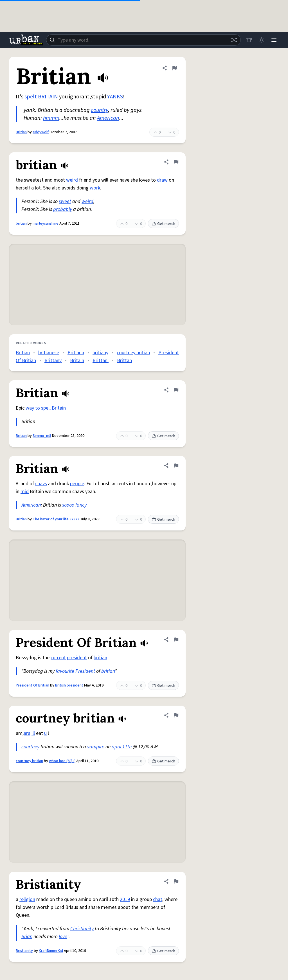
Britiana (76, 353)
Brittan (124, 361)
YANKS (115, 97)
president (77, 658)
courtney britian (133, 353)
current (58, 658)
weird (72, 180)
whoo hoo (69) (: (62, 761)
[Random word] (234, 40)
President (85, 671)
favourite (65, 671)
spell (46, 408)
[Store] (249, 40)
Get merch (163, 224)
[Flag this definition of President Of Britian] (176, 640)
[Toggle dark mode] (262, 40)
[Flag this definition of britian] (176, 162)
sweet (65, 201)
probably (63, 209)
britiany (100, 353)
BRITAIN (48, 97)
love (63, 937)
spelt (31, 97)
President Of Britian (32, 685)
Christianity (82, 929)
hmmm (51, 118)
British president (69, 685)
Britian (21, 132)
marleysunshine (46, 223)
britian (21, 223)
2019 (125, 899)
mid (25, 492)
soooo (68, 505)
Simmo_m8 (42, 436)
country (99, 110)
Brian (27, 937)
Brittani (101, 361)
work (95, 188)
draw (162, 180)
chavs (41, 484)
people (77, 484)
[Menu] (274, 40)
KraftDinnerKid (51, 951)
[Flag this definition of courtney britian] (176, 715)
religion (27, 899)
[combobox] (143, 40)
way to (33, 408)
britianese (49, 353)
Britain (77, 361)
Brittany (53, 361)
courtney (30, 747)
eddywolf (41, 132)
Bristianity (24, 951)
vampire (96, 747)
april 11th (122, 747)
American (108, 118)
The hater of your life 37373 (56, 519)
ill (33, 733)
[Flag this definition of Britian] (174, 68)
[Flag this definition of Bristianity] (176, 881)
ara (27, 733)
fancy (81, 505)
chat (158, 899)
